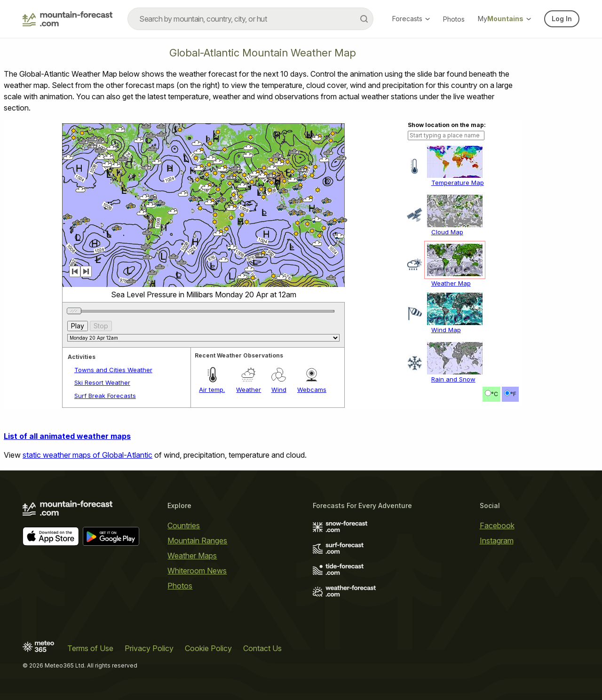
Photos (454, 19)
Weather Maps (192, 556)
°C (495, 394)
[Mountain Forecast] (67, 19)
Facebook (497, 525)
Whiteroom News (197, 571)
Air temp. (212, 390)
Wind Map (446, 330)
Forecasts (411, 19)
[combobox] (250, 19)
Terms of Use (90, 648)
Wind (279, 390)
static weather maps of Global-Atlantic (87, 455)
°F (513, 394)
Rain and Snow (453, 379)
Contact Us (262, 648)
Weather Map (451, 283)
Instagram (497, 541)
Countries (184, 525)
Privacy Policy (149, 648)
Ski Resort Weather (102, 382)
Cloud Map (447, 232)
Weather (249, 390)
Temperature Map (458, 183)
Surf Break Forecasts (105, 396)
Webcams (312, 390)
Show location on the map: (447, 125)
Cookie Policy (208, 648)
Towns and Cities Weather (113, 370)
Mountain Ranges (197, 541)
